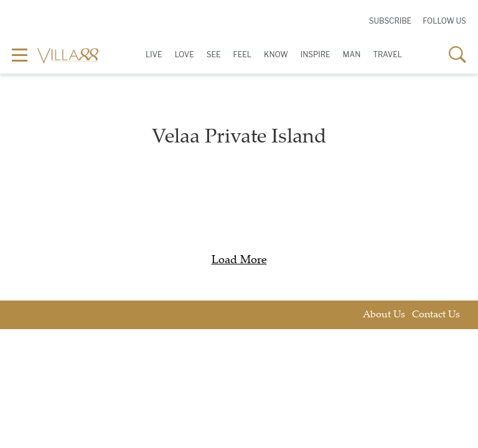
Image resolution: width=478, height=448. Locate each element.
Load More (239, 261)
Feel (242, 54)
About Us (384, 315)
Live (154, 54)
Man (352, 54)
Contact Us (436, 315)
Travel (387, 54)
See (214, 54)
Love (185, 54)
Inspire (316, 54)
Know (276, 54)
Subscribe (390, 21)
